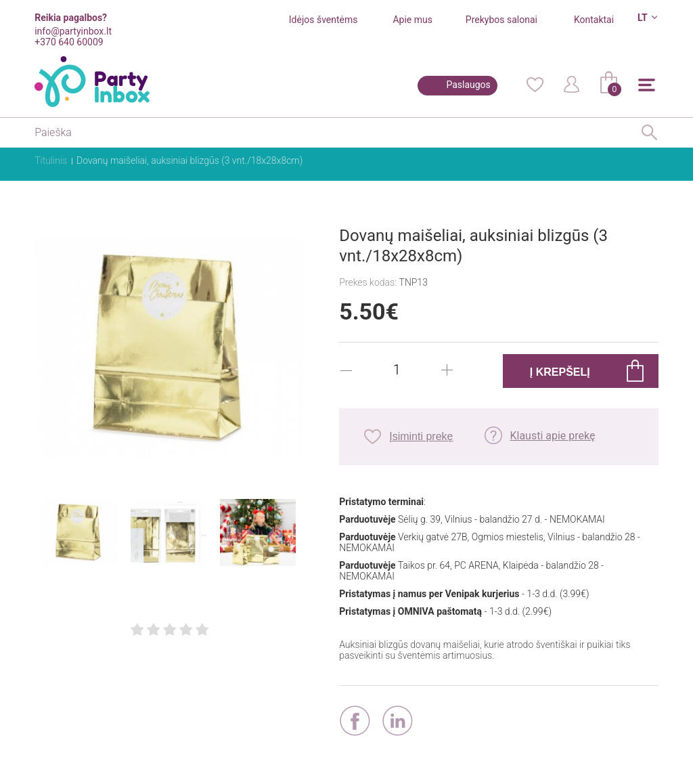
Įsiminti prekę (421, 436)
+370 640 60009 (69, 42)
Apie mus (412, 20)
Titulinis (51, 160)
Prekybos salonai (501, 20)
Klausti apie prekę (552, 436)
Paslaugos (468, 85)
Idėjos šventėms (323, 20)
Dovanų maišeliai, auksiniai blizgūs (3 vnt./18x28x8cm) (189, 160)
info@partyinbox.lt (73, 31)
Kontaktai (594, 20)
